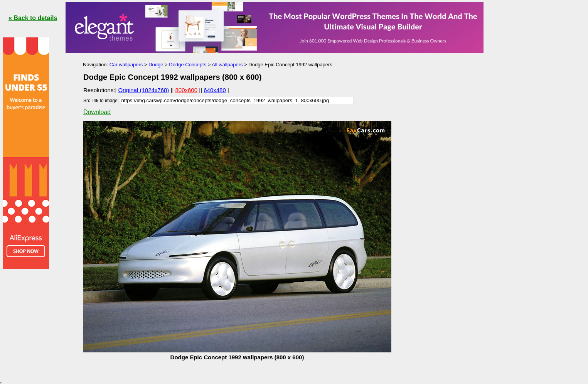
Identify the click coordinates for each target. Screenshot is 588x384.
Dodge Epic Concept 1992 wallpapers (290, 65)
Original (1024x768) (144, 90)
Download (97, 112)
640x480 (215, 90)
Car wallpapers (126, 65)
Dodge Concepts (187, 65)
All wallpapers (227, 65)
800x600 (187, 90)
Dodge (156, 65)
